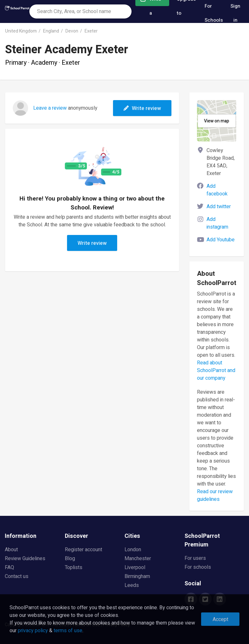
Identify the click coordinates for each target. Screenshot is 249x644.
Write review (142, 108)
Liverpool (135, 567)
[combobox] (80, 11)
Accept (220, 619)
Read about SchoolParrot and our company (216, 370)
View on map (217, 121)
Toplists (74, 567)
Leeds (132, 585)
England (51, 31)
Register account (83, 550)
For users (195, 558)
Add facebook (217, 190)
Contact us (17, 576)
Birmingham (137, 576)
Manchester (138, 559)
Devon (72, 31)
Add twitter (219, 207)
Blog (70, 559)
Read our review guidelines (215, 495)
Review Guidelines (25, 559)
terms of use (68, 631)
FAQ (9, 567)
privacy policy (33, 631)
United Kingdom (21, 31)
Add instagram (217, 223)
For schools (198, 567)
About (11, 550)
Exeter (91, 31)
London (133, 550)
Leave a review (50, 108)
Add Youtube (221, 240)
